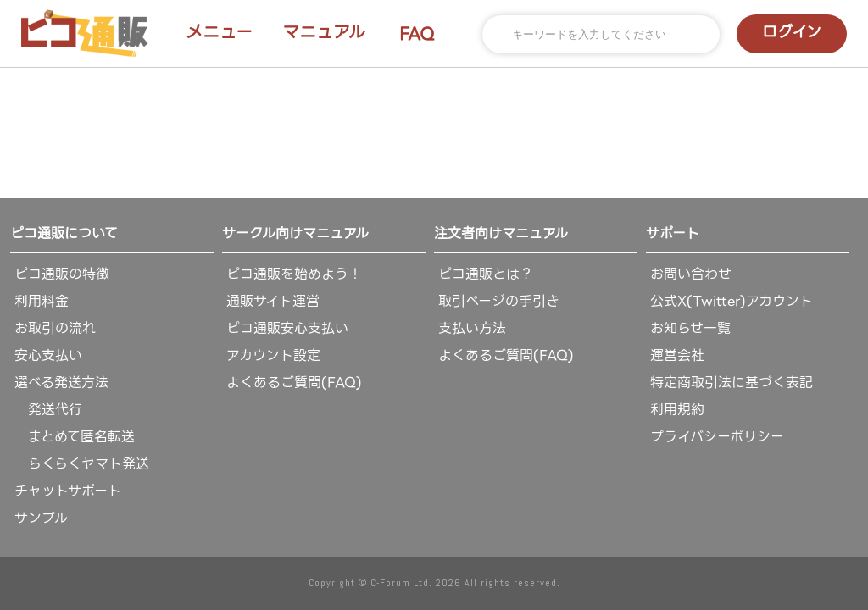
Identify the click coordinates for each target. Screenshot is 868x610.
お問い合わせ (691, 274)
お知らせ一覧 (690, 328)
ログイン (792, 32)
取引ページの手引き (499, 301)
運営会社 (677, 355)
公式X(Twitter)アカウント (732, 301)
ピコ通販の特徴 (62, 274)
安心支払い (48, 355)
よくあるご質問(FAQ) (294, 383)
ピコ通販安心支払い (287, 328)
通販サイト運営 (273, 301)
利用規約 (677, 410)
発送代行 (48, 410)
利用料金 (42, 301)
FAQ (417, 34)
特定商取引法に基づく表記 (732, 383)
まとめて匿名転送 (75, 437)
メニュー (219, 32)
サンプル (41, 518)
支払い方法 (472, 328)
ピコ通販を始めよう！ (294, 274)
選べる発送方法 (61, 383)
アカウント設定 (273, 355)
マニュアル (324, 32)
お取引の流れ (55, 328)
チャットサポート (68, 491)
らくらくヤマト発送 (82, 464)
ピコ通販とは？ (486, 274)
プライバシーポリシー (717, 437)
